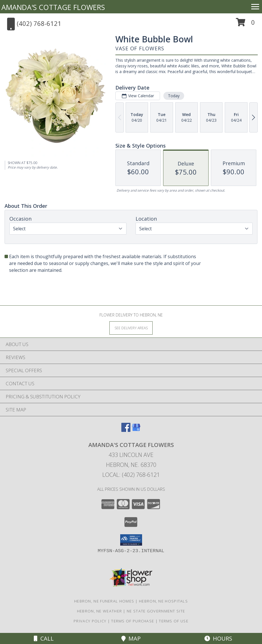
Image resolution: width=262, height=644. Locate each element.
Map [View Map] (131, 638)
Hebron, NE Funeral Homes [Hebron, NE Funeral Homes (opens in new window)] (104, 601)
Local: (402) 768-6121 (131, 475)
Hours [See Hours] (218, 638)
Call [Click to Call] (44, 638)
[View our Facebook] (126, 430)
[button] (245, 24)
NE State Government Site (156, 611)
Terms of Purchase (133, 621)
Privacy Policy (90, 621)
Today (174, 96)
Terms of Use (174, 621)
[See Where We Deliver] (131, 328)
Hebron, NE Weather (99, 611)
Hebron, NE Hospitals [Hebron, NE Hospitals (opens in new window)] (163, 601)
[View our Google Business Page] (136, 430)
